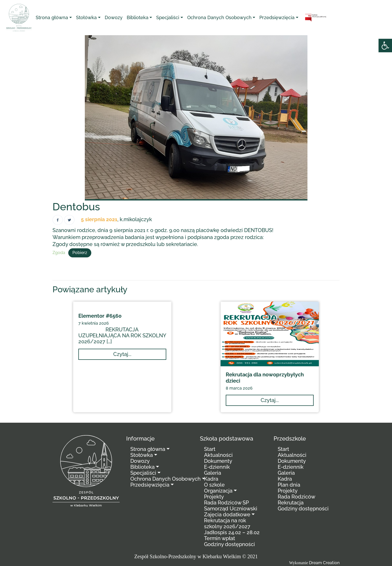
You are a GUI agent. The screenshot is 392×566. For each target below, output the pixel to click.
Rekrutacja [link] (291, 503)
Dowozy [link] (114, 17)
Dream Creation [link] (324, 563)
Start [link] (210, 449)
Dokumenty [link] (218, 461)
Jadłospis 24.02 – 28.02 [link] (232, 532)
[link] (385, 46)
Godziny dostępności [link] (229, 544)
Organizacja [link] (218, 491)
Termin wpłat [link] (220, 538)
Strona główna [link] (52, 17)
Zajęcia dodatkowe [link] (227, 515)
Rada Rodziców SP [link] (226, 503)
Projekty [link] (214, 497)
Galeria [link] (213, 473)
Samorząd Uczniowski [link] (231, 509)
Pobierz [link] (80, 253)
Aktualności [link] (218, 455)
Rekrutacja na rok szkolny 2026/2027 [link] (227, 523)
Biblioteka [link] (138, 17)
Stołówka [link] (86, 17)
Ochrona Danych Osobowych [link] (219, 17)
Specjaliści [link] (168, 17)
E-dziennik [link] (217, 467)
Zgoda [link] (59, 253)
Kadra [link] (211, 479)
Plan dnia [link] (289, 485)
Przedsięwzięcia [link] (277, 17)
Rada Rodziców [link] (296, 497)
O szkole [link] (214, 485)
